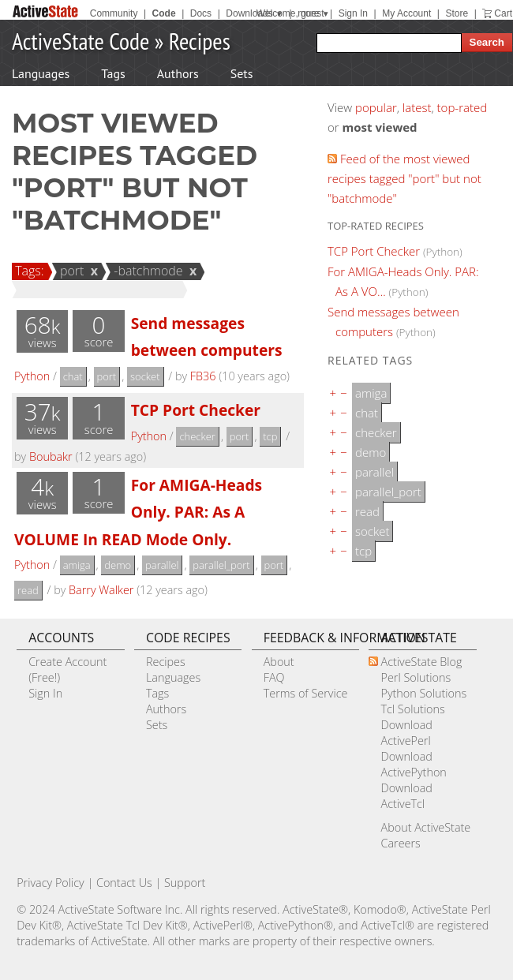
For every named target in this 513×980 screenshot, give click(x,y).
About (279, 662)
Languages (41, 73)
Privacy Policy (51, 883)
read (28, 590)
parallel (162, 565)
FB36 (203, 376)
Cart (503, 13)
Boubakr (51, 456)
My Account (406, 13)
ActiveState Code (81, 41)
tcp (270, 436)
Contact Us (124, 883)
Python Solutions (423, 693)
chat (73, 376)
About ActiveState (425, 827)
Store (457, 13)
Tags (113, 73)
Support (185, 883)
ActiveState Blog (421, 662)
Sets (242, 73)
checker (197, 436)
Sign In (353, 13)
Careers (400, 843)
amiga (77, 565)
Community (114, 13)
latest (417, 107)
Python (32, 376)
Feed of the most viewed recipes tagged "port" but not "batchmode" (404, 178)
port (70, 271)
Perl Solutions (416, 677)
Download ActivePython (413, 764)
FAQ (274, 677)
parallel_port (221, 565)
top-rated (462, 107)
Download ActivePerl (406, 733)
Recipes (200, 41)
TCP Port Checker (196, 410)
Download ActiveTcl (406, 796)
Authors (178, 73)
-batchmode (146, 271)
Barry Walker (101, 590)
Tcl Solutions (412, 709)
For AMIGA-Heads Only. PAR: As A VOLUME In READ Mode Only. (138, 512)
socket (145, 376)
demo (118, 565)
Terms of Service (306, 693)
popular (376, 107)
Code (164, 13)
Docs (201, 13)
